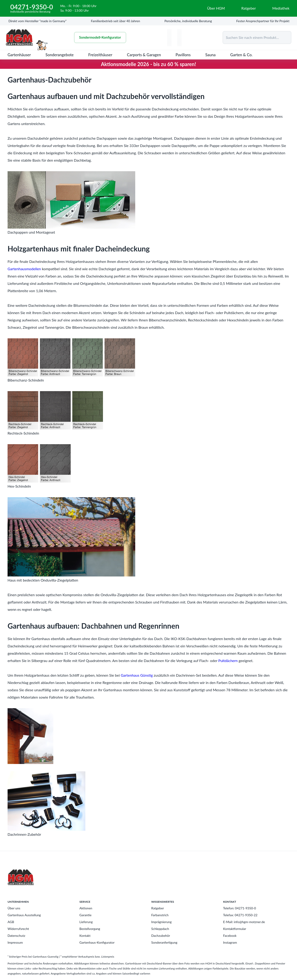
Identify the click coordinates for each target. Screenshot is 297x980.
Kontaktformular (235, 929)
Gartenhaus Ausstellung (24, 915)
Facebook (230, 936)
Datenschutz (16, 936)
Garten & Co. (241, 55)
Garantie (85, 915)
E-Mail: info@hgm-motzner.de (244, 922)
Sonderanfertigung (164, 942)
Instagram (230, 942)
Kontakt (85, 936)
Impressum (15, 942)
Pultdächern (228, 661)
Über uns (14, 908)
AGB (11, 922)
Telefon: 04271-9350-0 (240, 908)
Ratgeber (158, 908)
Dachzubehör (161, 936)
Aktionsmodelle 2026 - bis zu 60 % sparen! (148, 64)
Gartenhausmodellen (24, 269)
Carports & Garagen (144, 55)
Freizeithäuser (100, 55)
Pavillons (183, 55)
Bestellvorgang (90, 929)
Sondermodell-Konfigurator (100, 37)
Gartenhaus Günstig (137, 675)
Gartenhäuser (19, 55)
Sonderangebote (60, 55)
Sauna (210, 55)
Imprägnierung (161, 922)
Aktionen (86, 908)
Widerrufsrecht (18, 929)
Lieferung (86, 922)
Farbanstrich (160, 915)
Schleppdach (160, 929)
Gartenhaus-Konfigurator (97, 942)
